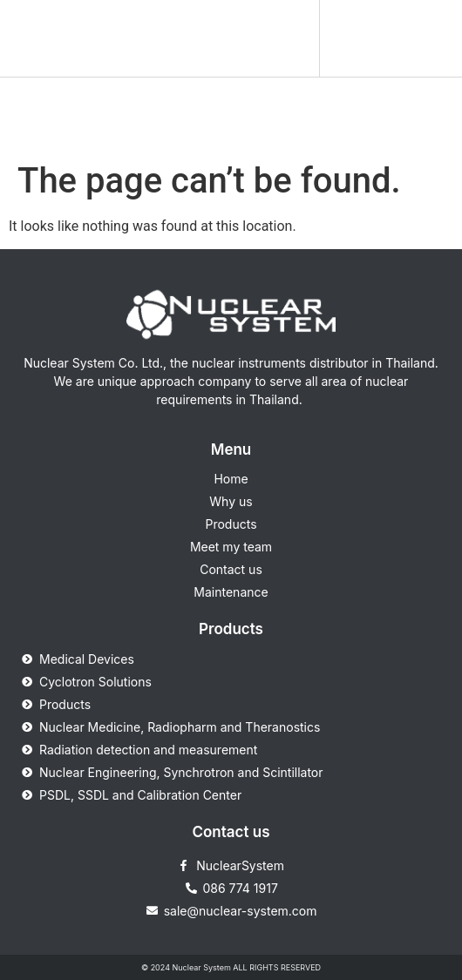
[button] (295, 38)
